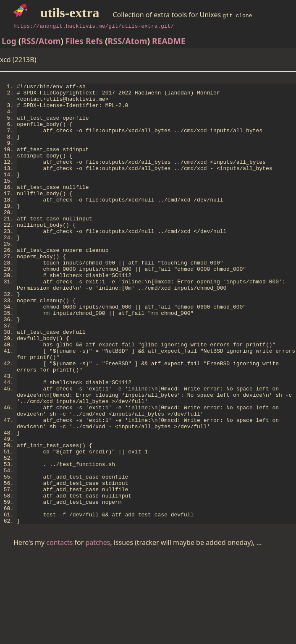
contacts (59, 632)
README (169, 41)
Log (9, 41)
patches (98, 632)
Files (75, 41)
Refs (94, 41)
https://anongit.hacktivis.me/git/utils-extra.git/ (94, 26)
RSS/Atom (41, 41)
